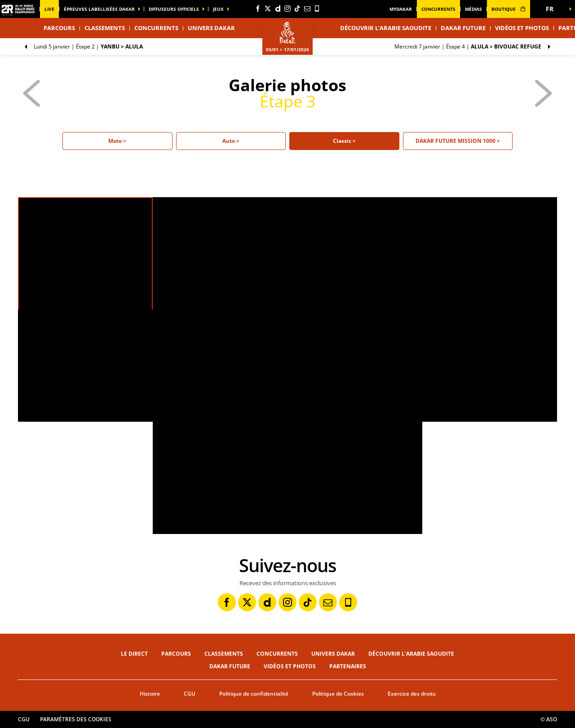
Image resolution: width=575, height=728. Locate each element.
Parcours (176, 654)
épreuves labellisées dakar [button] (99, 9)
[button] (553, 9)
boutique (509, 9)
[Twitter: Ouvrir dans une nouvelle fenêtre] (268, 9)
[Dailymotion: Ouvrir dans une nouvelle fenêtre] (278, 9)
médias (473, 9)
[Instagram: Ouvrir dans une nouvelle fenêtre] (287, 9)
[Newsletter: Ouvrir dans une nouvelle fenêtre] (307, 9)
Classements (105, 28)
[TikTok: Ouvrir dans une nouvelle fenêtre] (297, 9)
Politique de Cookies (338, 694)
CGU (190, 694)
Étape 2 (88, 46)
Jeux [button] (218, 9)
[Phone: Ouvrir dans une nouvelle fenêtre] (317, 9)
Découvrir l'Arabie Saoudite (386, 28)
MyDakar (401, 9)
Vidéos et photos (522, 28)
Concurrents (438, 9)
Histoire (150, 694)
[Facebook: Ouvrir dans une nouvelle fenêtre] (258, 9)
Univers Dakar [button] (211, 28)
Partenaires (348, 666)
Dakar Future (463, 28)
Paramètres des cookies (76, 719)
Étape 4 (468, 46)
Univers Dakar (333, 654)
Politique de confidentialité (254, 694)
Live (49, 9)
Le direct (134, 654)
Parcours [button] (59, 28)
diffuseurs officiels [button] (174, 9)
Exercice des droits (412, 694)
